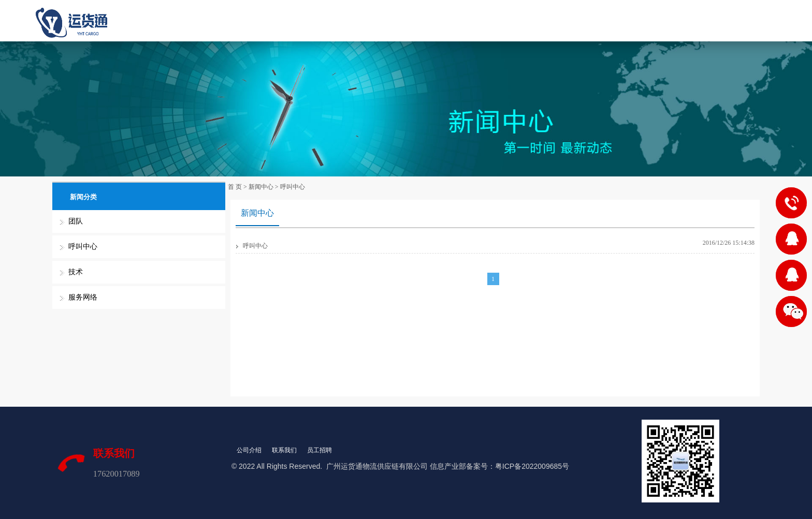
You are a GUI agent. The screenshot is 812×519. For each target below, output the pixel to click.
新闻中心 (456, 20)
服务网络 (83, 297)
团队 (76, 221)
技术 (76, 272)
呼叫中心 (83, 247)
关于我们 (348, 20)
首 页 (301, 20)
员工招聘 (320, 450)
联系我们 (510, 20)
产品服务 (402, 20)
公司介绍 (249, 450)
